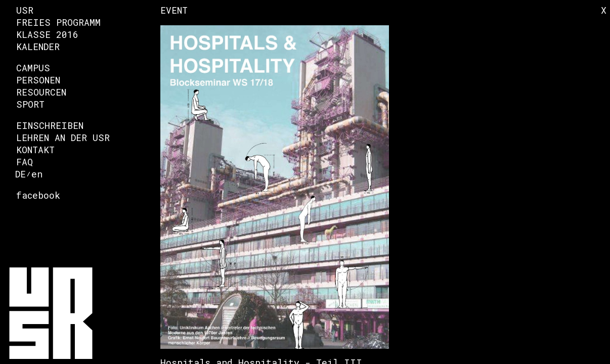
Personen (38, 80)
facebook (38, 195)
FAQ (25, 162)
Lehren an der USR (63, 138)
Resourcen (41, 92)
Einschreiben (50, 125)
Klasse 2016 (47, 34)
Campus (33, 68)
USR (25, 10)
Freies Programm (58, 22)
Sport (30, 104)
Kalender (38, 47)
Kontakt (35, 150)
